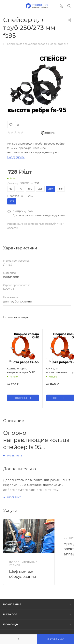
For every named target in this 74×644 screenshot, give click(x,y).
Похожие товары (16, 317)
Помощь (11, 624)
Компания (12, 604)
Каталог (10, 614)
